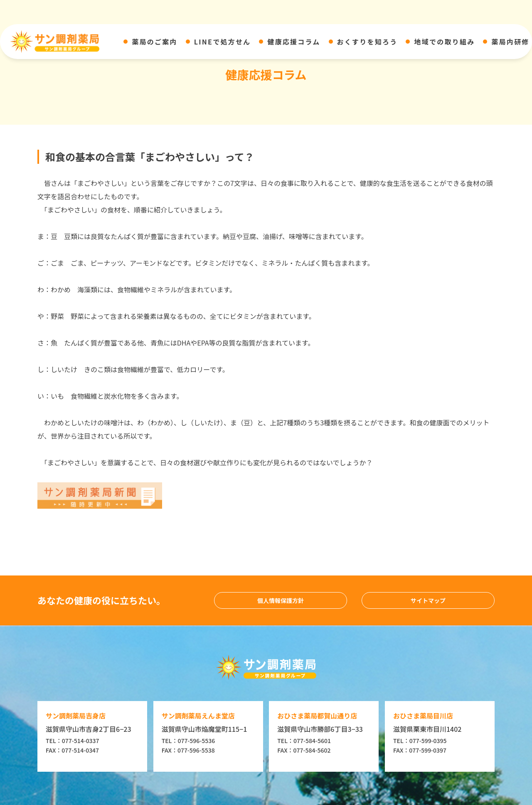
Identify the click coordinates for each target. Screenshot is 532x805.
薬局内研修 (510, 42)
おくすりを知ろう (367, 42)
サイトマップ (428, 600)
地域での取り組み (444, 42)
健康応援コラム (294, 42)
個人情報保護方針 (281, 600)
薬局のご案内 (154, 42)
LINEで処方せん (223, 42)
